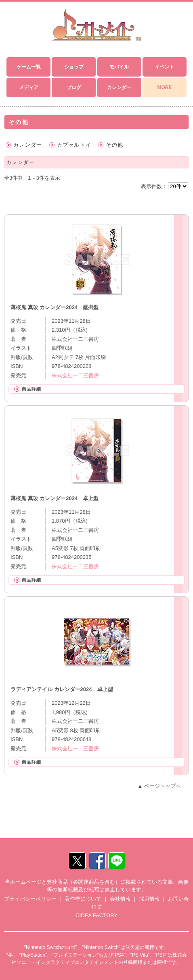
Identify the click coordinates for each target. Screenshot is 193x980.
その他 (114, 145)
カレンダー (28, 145)
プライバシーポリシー (30, 899)
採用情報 (149, 899)
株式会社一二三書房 (75, 375)
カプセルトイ (74, 145)
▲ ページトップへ (159, 786)
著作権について (83, 899)
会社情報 (120, 899)
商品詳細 (31, 389)
